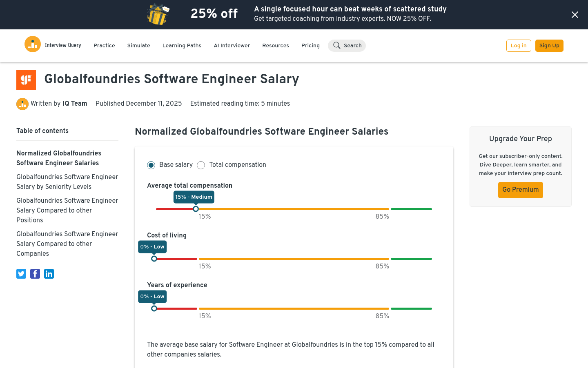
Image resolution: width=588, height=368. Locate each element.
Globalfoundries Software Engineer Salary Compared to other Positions (67, 211)
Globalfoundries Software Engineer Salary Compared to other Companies (67, 244)
